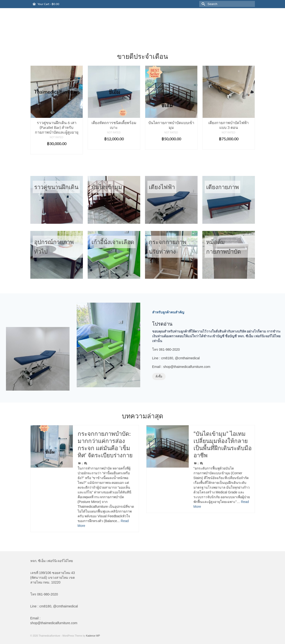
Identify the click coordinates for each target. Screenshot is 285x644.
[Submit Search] (203, 4)
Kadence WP (93, 636)
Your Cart (46, 4)
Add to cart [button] (56, 151)
